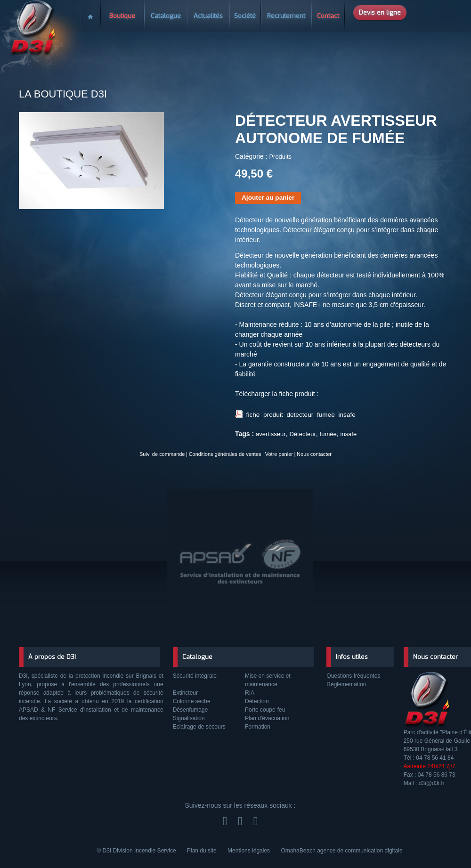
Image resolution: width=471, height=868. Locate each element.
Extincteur (185, 693)
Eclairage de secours (199, 727)
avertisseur (271, 434)
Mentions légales (249, 851)
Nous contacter (308, 454)
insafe (349, 434)
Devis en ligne (380, 12)
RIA (250, 693)
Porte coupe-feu (265, 710)
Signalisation (189, 718)
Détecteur (302, 434)
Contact (328, 16)
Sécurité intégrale (195, 676)
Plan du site (203, 851)
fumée (328, 434)
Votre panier (275, 454)
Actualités (208, 16)
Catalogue (166, 16)
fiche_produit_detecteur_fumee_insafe (297, 414)
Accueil (90, 13)
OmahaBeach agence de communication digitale (341, 851)
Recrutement (286, 16)
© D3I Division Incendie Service (137, 851)
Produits (280, 157)
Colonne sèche (192, 701)
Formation (258, 727)
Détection (257, 701)
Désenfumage (191, 710)
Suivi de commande (168, 454)
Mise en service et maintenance (268, 680)
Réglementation (346, 684)
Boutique (122, 16)
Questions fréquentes (353, 676)
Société (245, 16)
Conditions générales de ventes (226, 454)
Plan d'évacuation (267, 718)
